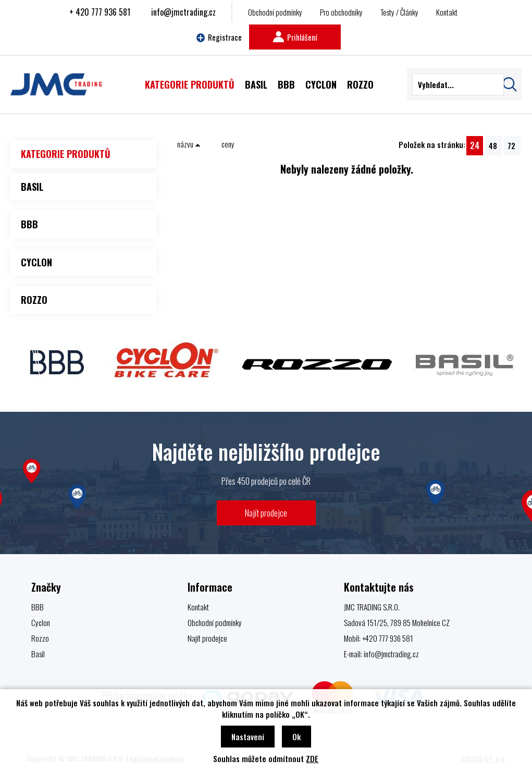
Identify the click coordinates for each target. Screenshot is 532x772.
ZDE (312, 758)
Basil (38, 654)
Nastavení (248, 737)
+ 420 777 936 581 (100, 12)
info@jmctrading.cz (183, 12)
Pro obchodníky (341, 12)
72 (511, 145)
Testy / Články (399, 12)
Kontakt (447, 12)
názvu (189, 144)
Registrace (219, 37)
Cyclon (41, 622)
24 (475, 145)
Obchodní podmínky (275, 12)
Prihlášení (295, 37)
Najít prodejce (266, 513)
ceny (228, 144)
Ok (296, 737)
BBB (38, 607)
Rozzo (40, 638)
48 (493, 145)
